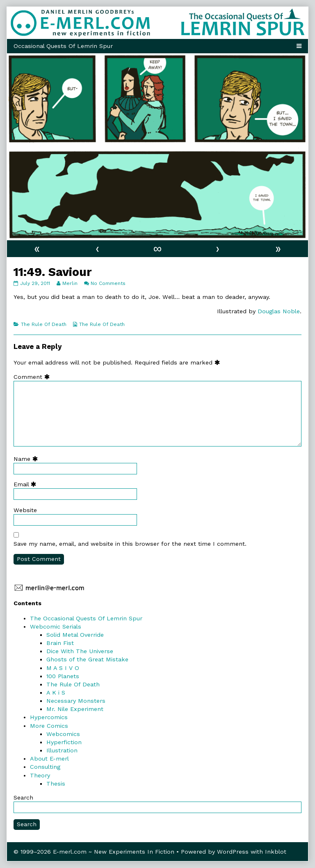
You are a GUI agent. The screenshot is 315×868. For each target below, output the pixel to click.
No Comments (108, 283)
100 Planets (63, 676)
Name (27, 459)
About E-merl (49, 759)
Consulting (45, 767)
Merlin (70, 283)
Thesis (56, 784)
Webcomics (63, 734)
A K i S (56, 693)
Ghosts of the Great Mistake (87, 659)
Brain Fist (60, 643)
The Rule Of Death (44, 324)
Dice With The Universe (80, 651)
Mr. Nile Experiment (75, 709)
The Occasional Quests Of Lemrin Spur (86, 618)
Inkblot (276, 852)
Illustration (62, 750)
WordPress (233, 852)
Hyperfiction (64, 742)
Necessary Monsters (76, 701)
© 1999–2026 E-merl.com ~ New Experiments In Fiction (94, 852)
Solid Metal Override (75, 635)
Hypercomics (49, 717)
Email (27, 484)
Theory (40, 775)
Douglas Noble (279, 311)
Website (25, 510)
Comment (33, 377)
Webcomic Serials (56, 627)
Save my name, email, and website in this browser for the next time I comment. (130, 544)
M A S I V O (63, 668)
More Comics (49, 726)
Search (23, 797)
